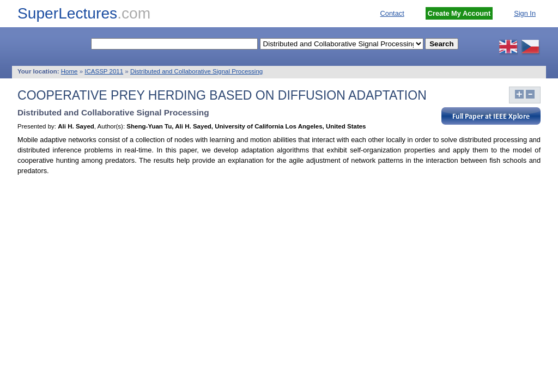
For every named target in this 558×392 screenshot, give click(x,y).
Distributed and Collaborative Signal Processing (196, 71)
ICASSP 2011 (104, 71)
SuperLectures (84, 13)
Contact (392, 13)
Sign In (525, 13)
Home (69, 71)
